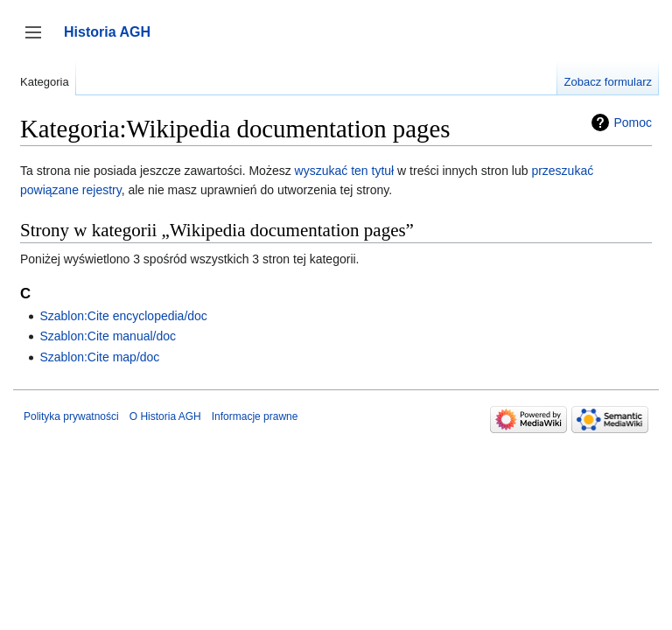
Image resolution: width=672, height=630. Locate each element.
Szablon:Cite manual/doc (108, 336)
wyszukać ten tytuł (345, 171)
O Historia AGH (165, 416)
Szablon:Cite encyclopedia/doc (123, 316)
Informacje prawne (255, 416)
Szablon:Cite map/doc (99, 357)
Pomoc (633, 122)
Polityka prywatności (71, 416)
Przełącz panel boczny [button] (39, 41)
